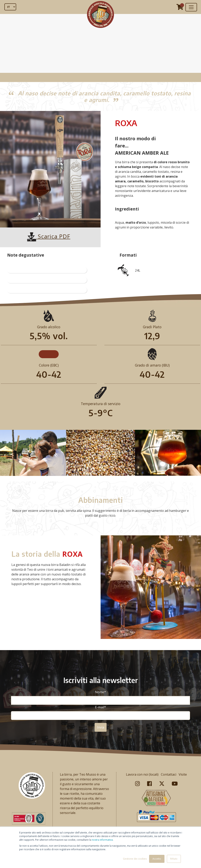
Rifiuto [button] (174, 859)
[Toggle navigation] (191, 7)
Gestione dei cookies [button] (135, 859)
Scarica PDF (49, 236)
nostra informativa (102, 840)
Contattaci (169, 774)
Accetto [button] (157, 859)
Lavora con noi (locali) (142, 774)
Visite (183, 774)
